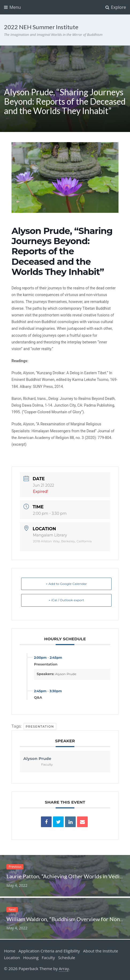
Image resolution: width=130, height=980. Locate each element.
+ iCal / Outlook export (66, 600)
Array (64, 968)
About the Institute (101, 951)
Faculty (48, 958)
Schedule (67, 958)
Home (10, 951)
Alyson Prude (66, 674)
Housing (31, 958)
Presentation (40, 727)
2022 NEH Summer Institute (41, 27)
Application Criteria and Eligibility (49, 951)
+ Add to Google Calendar (66, 584)
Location (12, 958)
